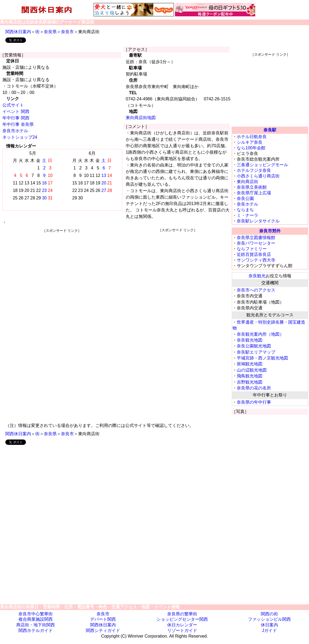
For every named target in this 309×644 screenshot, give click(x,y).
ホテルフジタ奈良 (254, 170)
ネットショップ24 (20, 137)
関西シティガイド (103, 630)
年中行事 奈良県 (18, 124)
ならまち (245, 210)
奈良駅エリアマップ (256, 352)
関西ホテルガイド (36, 630)
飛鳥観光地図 (250, 376)
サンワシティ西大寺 (256, 260)
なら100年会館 (251, 148)
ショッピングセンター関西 (182, 619)
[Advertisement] (62, 271)
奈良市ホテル (15, 131)
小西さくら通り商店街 (258, 176)
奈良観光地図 (250, 340)
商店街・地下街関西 (36, 625)
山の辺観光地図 (252, 370)
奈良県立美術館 (252, 187)
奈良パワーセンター (256, 243)
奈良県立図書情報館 (256, 238)
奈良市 (67, 32)
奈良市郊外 (270, 231)
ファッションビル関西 (269, 619)
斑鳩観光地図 (250, 364)
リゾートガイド (182, 630)
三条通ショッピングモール (262, 165)
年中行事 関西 (16, 118)
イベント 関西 (16, 111)
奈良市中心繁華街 (36, 614)
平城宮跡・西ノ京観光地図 (262, 358)
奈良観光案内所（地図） (260, 334)
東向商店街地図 (141, 118)
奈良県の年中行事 (254, 402)
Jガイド (269, 630)
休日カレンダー (182, 625)
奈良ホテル (247, 204)
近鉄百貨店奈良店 (254, 254)
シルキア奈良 (250, 142)
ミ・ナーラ (247, 215)
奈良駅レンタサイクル (258, 221)
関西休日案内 (18, 32)
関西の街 (269, 614)
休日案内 (269, 625)
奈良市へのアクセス (256, 290)
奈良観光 (257, 276)
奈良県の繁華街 (182, 614)
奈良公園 (245, 198)
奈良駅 (270, 130)
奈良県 (50, 32)
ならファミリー (252, 249)
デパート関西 (103, 619)
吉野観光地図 (250, 382)
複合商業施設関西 (36, 619)
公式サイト (13, 105)
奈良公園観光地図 (254, 346)
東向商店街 (247, 182)
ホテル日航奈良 (252, 137)
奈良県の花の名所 (254, 388)
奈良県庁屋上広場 (254, 193)
